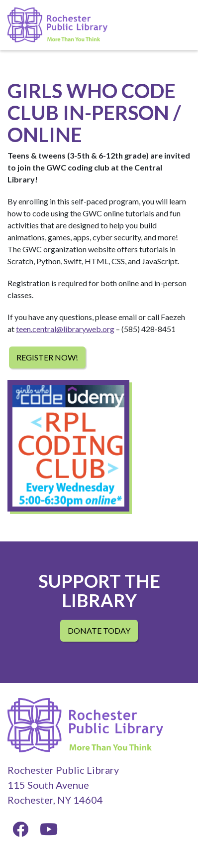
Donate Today (99, 630)
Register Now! (47, 357)
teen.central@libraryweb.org (65, 329)
